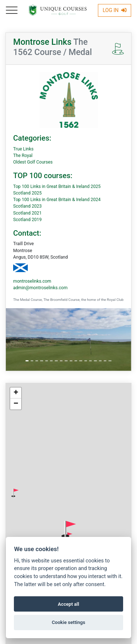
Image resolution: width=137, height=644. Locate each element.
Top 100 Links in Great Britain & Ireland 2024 (57, 200)
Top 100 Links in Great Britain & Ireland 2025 (57, 186)
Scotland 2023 (27, 206)
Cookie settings (69, 622)
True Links (23, 149)
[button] (15, 493)
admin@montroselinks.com (40, 288)
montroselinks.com (32, 281)
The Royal (23, 156)
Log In (115, 10)
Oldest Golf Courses (33, 162)
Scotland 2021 (27, 213)
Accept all (68, 604)
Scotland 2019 (27, 220)
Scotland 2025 (27, 193)
